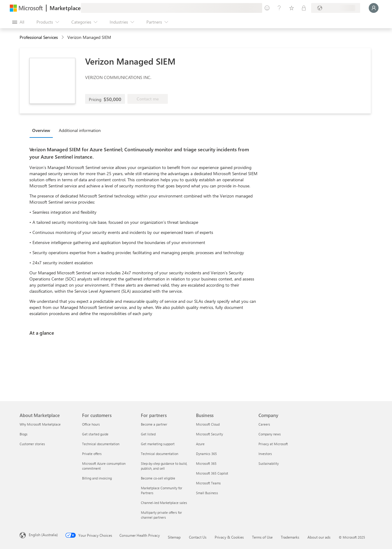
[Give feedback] (267, 8)
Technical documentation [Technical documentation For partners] (160, 454)
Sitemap (174, 537)
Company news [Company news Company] (270, 434)
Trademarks (290, 537)
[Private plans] (304, 8)
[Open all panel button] (18, 22)
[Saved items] (292, 8)
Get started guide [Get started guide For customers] (95, 434)
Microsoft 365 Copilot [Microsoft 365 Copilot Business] (212, 473)
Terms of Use (262, 537)
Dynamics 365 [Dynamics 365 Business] (206, 454)
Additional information (80, 130)
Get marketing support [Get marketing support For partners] (158, 444)
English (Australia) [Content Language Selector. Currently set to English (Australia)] (43, 535)
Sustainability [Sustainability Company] (269, 463)
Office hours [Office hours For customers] (91, 424)
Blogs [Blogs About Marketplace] (24, 434)
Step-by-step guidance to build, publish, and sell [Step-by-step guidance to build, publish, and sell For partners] (164, 466)
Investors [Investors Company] (265, 454)
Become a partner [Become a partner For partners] (154, 424)
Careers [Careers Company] (264, 424)
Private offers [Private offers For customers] (92, 454)
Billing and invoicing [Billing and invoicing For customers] (97, 478)
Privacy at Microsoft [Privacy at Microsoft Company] (273, 444)
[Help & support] (279, 8)
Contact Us (198, 537)
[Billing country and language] (336, 8)
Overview (41, 130)
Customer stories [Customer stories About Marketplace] (32, 444)
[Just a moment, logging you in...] (374, 8)
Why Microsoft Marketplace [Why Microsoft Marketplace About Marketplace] (40, 424)
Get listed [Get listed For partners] (148, 434)
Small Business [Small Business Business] (207, 493)
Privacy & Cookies (229, 537)
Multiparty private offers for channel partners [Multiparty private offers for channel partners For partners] (161, 515)
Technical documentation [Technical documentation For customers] (101, 444)
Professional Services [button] (39, 37)
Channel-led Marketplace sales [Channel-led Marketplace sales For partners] (164, 503)
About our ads (319, 537)
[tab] (43, 130)
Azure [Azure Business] (200, 444)
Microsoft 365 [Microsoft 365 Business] (206, 463)
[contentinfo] (63, 38)
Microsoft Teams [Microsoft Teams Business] (208, 483)
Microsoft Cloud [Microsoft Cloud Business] (208, 424)
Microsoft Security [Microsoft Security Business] (209, 434)
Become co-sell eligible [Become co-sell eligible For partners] (158, 478)
